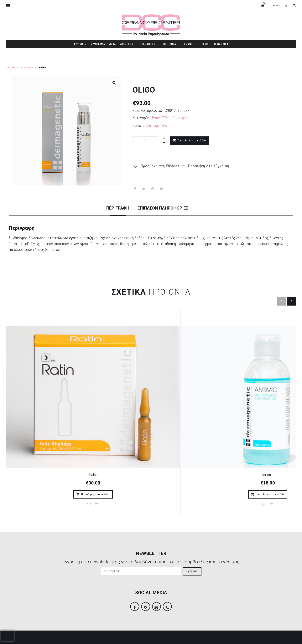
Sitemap (80, 638)
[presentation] (8, 636)
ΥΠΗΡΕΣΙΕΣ (129, 44)
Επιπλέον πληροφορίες (167, 208)
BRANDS (191, 44)
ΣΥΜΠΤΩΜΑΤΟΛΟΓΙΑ (103, 44)
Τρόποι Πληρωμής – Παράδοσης (106, 588)
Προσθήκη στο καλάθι (192, 141)
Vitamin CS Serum (187, 395)
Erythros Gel (260, 395)
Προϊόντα (26, 67)
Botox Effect (161, 118)
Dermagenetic (183, 118)
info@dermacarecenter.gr (251, 613)
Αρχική (10, 67)
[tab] (109, 212)
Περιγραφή (109, 208)
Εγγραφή (192, 492)
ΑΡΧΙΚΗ (80, 44)
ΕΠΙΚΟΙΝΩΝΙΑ (221, 44)
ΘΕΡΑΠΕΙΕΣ (150, 44)
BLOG (206, 44)
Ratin (42, 395)
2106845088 (242, 607)
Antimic (115, 395)
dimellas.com (64, 638)
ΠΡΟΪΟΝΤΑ (172, 44)
